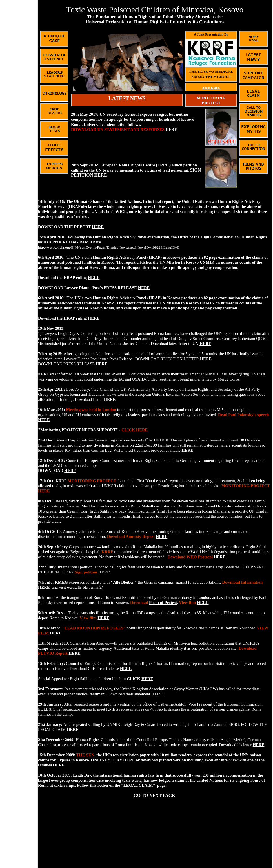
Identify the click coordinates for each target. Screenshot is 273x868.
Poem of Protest (163, 603)
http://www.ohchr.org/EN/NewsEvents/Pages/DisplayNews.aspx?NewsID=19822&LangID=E (109, 247)
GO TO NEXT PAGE (154, 795)
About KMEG (211, 88)
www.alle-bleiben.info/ (85, 587)
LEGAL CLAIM (138, 785)
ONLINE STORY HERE (113, 760)
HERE (98, 227)
